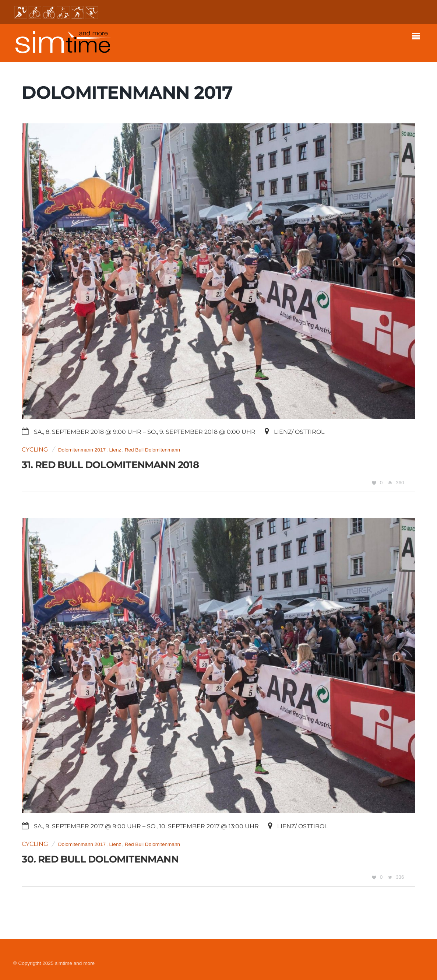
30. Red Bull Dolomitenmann (100, 859)
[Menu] (418, 37)
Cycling (35, 449)
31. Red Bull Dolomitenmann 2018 (110, 465)
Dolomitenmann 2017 (82, 450)
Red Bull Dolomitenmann (152, 450)
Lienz (115, 450)
